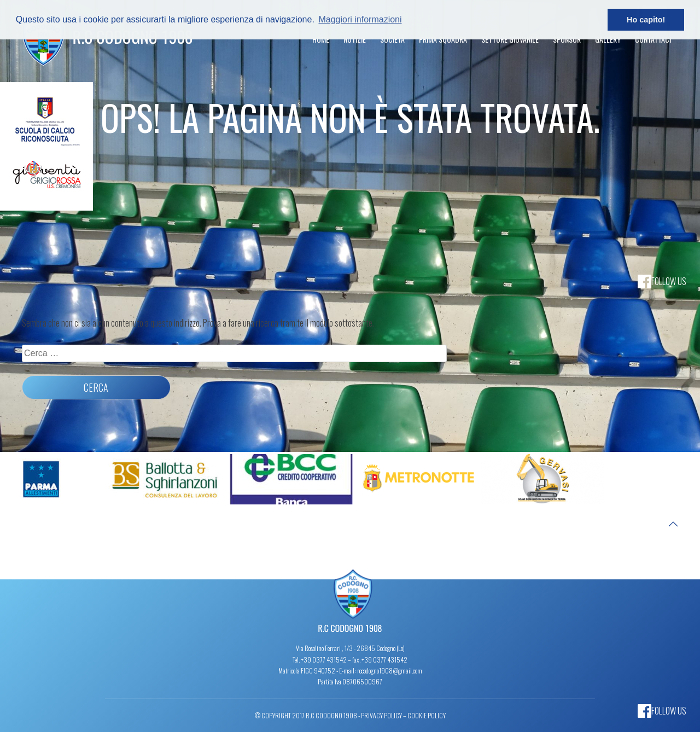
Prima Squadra (443, 39)
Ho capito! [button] (646, 20)
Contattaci (653, 39)
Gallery (608, 39)
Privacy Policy (381, 715)
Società (392, 39)
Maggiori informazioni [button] (360, 19)
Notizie (355, 39)
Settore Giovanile (510, 39)
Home (321, 39)
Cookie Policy (427, 715)
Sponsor (567, 39)
